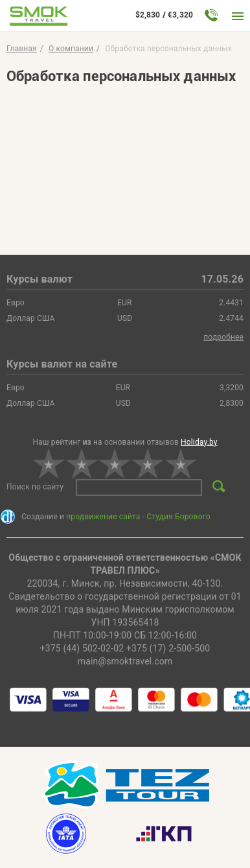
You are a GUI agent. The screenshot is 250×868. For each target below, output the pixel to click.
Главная (22, 49)
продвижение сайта (103, 517)
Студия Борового (178, 517)
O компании (71, 49)
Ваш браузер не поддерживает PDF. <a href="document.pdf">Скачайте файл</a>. (125, 161)
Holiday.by (199, 442)
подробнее (223, 337)
